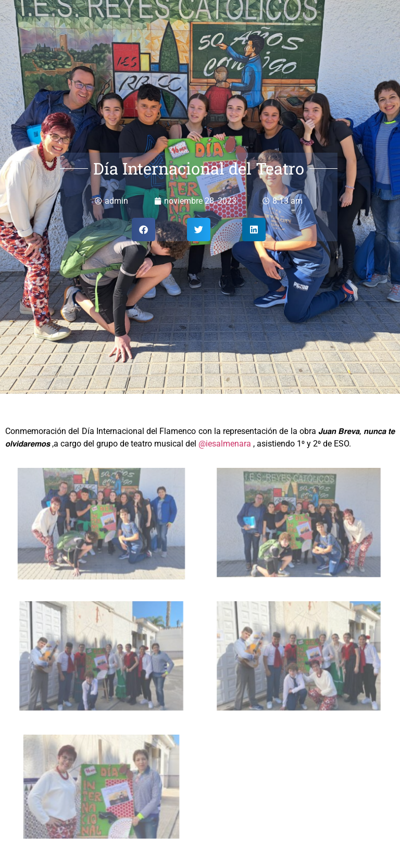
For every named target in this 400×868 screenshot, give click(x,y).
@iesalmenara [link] (225, 444)
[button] (143, 230)
